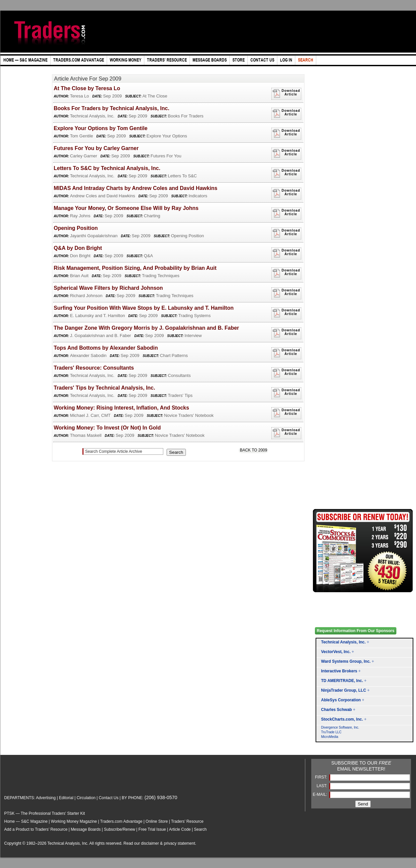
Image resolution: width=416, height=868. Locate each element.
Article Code (180, 829)
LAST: (322, 786)
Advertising (46, 798)
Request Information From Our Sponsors (356, 631)
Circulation (86, 798)
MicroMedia (330, 737)
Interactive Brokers (339, 671)
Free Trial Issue (152, 829)
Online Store (157, 821)
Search (200, 829)
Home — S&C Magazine (26, 821)
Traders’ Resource (187, 821)
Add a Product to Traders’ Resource (36, 829)
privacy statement (180, 843)
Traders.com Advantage (122, 821)
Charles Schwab (337, 710)
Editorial (66, 798)
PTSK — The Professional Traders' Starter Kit (45, 813)
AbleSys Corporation (341, 700)
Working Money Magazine (74, 821)
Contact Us (109, 798)
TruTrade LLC (332, 732)
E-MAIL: (321, 794)
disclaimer (150, 843)
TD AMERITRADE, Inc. (342, 681)
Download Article (286, 93)
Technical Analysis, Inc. (344, 642)
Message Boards (86, 829)
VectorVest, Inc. (336, 652)
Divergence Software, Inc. (340, 727)
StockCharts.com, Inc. (342, 719)
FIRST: (322, 777)
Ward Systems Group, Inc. (346, 661)
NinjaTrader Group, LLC (344, 690)
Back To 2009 (253, 450)
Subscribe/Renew (119, 829)
